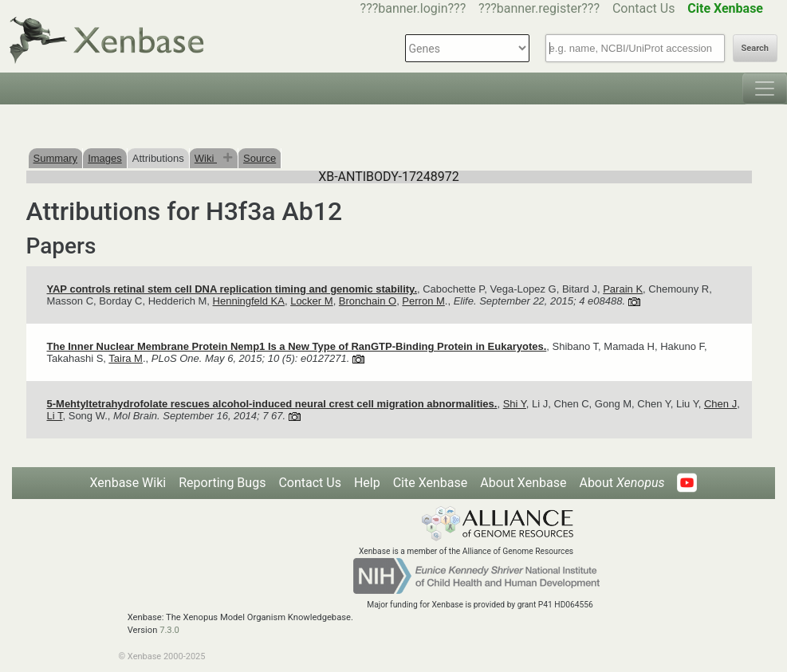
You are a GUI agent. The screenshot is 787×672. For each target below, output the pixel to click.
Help (367, 483)
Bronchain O (368, 301)
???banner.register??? (539, 8)
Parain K (623, 289)
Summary (56, 158)
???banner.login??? (413, 8)
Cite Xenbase (431, 483)
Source (260, 158)
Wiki (206, 158)
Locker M (311, 301)
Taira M (126, 358)
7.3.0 (169, 630)
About (622, 483)
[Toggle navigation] (765, 88)
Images (105, 158)
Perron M (423, 301)
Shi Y (515, 404)
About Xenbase (523, 483)
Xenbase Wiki (128, 483)
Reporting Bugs (222, 483)
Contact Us (644, 8)
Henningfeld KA (249, 301)
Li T (55, 416)
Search (755, 48)
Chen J (720, 404)
